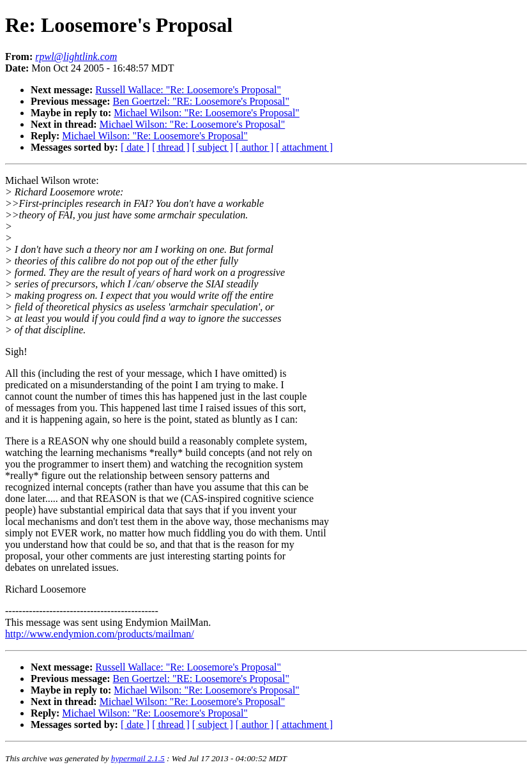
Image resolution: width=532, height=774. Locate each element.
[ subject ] (213, 147)
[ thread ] (171, 147)
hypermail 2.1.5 (138, 758)
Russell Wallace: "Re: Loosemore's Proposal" (188, 90)
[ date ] (135, 147)
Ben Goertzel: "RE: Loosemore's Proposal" (201, 101)
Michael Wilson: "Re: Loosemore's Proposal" (207, 113)
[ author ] (255, 147)
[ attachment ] (304, 147)
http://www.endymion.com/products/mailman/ (100, 634)
